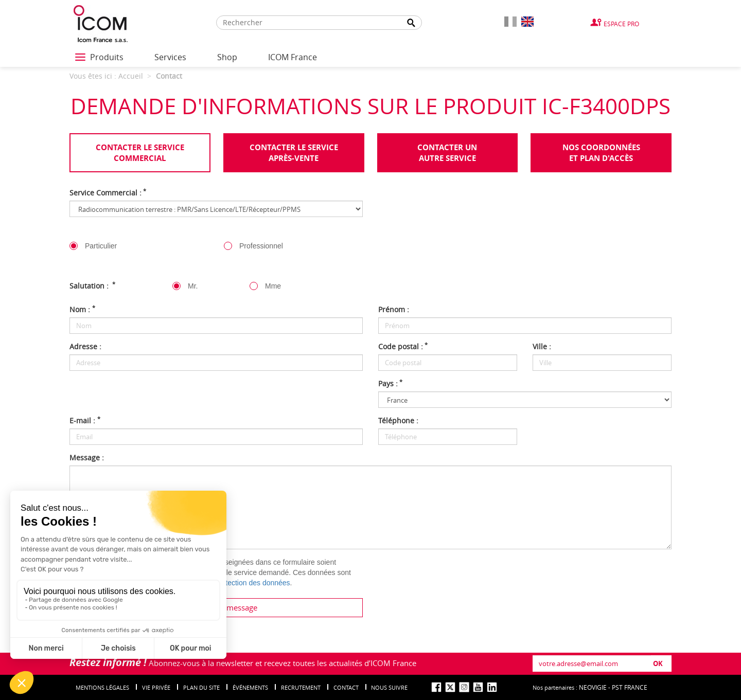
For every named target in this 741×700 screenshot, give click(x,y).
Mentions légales (102, 687)
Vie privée (156, 687)
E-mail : (85, 420)
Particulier (101, 246)
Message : (87, 457)
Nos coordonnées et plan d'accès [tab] (601, 153)
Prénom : (394, 309)
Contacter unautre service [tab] (447, 153)
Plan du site (201, 687)
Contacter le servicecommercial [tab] (140, 153)
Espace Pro (621, 24)
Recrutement (301, 687)
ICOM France (293, 57)
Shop (227, 57)
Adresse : (85, 346)
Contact (346, 687)
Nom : (82, 309)
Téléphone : (398, 420)
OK (658, 663)
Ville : (542, 346)
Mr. (193, 286)
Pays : (390, 383)
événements (250, 687)
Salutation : (92, 286)
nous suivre (389, 687)
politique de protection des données (233, 583)
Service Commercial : (108, 193)
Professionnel (261, 246)
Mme (273, 286)
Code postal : (403, 346)
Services (170, 57)
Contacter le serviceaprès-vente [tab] (294, 153)
